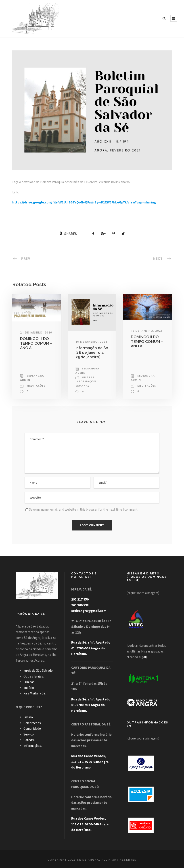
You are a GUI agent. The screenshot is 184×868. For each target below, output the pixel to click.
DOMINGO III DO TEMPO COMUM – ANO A (36, 343)
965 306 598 (80, 605)
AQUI (142, 657)
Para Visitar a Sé (34, 693)
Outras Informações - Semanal (87, 381)
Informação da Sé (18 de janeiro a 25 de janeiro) (92, 352)
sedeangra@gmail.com (89, 611)
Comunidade (32, 728)
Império (29, 688)
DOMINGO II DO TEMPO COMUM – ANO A (147, 341)
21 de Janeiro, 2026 (36, 332)
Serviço (29, 734)
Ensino (28, 717)
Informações (32, 746)
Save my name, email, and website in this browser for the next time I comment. (84, 509)
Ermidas (29, 682)
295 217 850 (80, 599)
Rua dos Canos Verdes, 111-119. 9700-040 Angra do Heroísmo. (90, 762)
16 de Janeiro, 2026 (92, 342)
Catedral (29, 740)
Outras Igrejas (33, 676)
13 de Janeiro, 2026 (147, 331)
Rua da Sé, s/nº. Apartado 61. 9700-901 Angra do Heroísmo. (91, 648)
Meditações (36, 386)
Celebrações (32, 723)
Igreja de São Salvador (39, 670)
